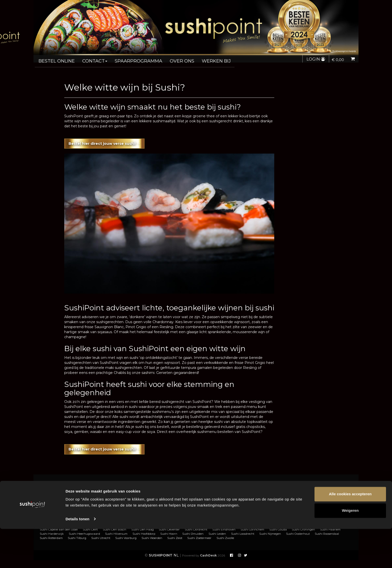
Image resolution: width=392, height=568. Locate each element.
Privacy (216, 496)
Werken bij (202, 59)
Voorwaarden (221, 491)
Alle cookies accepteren (350, 533)
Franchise (137, 496)
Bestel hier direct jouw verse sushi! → (113, 142)
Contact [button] (90, 59)
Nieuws (216, 501)
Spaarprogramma (130, 59)
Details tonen (77, 558)
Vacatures (137, 501)
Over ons (170, 59)
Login (314, 59)
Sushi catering (60, 496)
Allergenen (57, 501)
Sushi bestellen (60, 491)
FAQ (132, 491)
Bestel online (55, 59)
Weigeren (350, 550)
